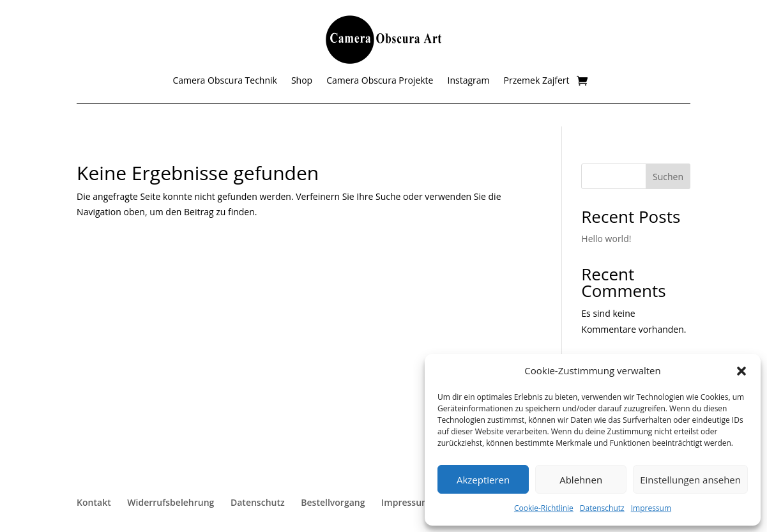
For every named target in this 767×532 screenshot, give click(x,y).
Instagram (468, 81)
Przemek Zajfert (537, 81)
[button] (741, 371)
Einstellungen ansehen (690, 480)
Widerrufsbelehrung (171, 502)
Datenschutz (602, 508)
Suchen (668, 177)
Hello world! (606, 239)
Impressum (651, 508)
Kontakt (94, 502)
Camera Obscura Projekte (380, 81)
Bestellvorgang (333, 502)
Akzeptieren (483, 480)
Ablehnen (581, 480)
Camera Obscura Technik (224, 81)
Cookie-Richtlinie (544, 508)
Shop (302, 81)
